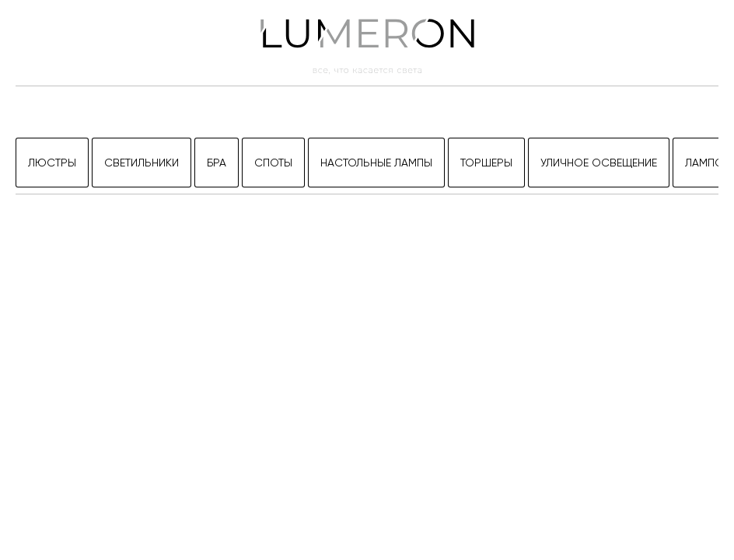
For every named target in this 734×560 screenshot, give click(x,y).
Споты (273, 163)
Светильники (142, 163)
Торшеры (486, 163)
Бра (217, 163)
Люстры (52, 163)
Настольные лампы (376, 163)
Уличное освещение (599, 163)
